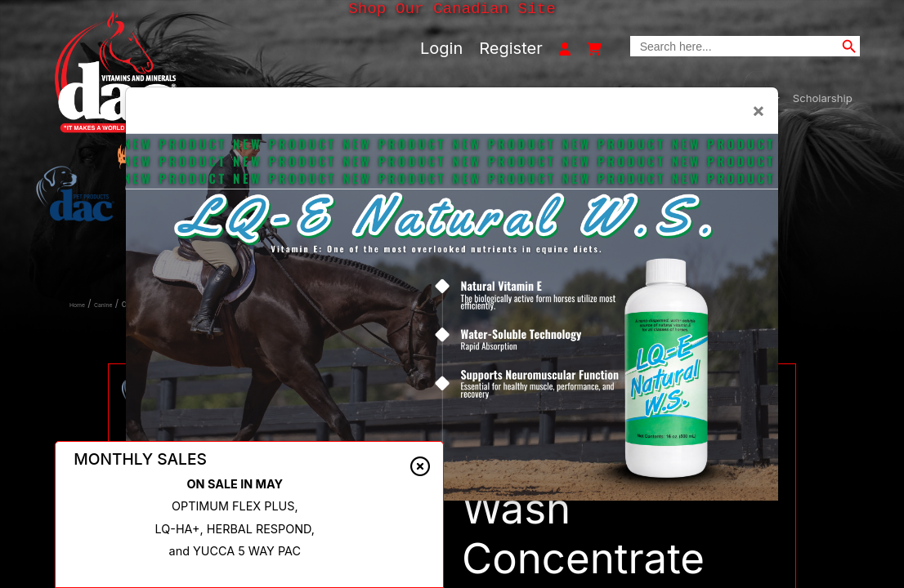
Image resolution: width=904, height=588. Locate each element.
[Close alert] (420, 466)
